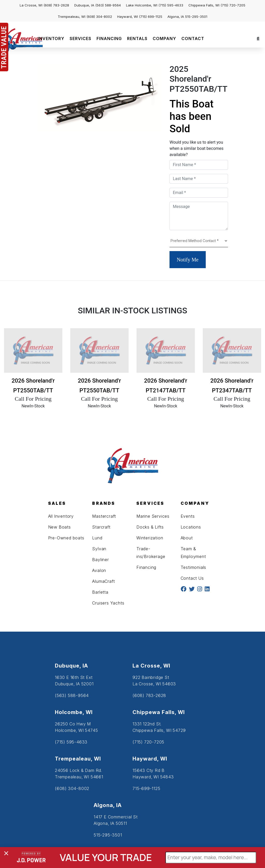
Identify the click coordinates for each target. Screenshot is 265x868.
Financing (146, 567)
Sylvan (99, 549)
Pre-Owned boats (66, 538)
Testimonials (194, 567)
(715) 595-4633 (171, 5)
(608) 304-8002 (99, 17)
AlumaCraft (103, 581)
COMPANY (164, 38)
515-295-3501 (196, 17)
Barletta (100, 592)
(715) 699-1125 (151, 17)
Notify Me (188, 260)
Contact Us (192, 578)
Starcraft (101, 527)
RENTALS (137, 38)
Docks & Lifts (150, 527)
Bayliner (100, 560)
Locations (191, 527)
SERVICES (80, 38)
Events (188, 516)
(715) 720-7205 (233, 5)
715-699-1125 (146, 788)
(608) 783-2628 (56, 5)
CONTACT (193, 38)
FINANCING (109, 38)
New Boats (60, 527)
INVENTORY (51, 38)
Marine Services (153, 516)
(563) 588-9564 (108, 5)
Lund (97, 538)
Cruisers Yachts (108, 603)
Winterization (150, 538)
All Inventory (61, 516)
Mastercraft (104, 516)
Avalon (99, 570)
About (187, 538)
